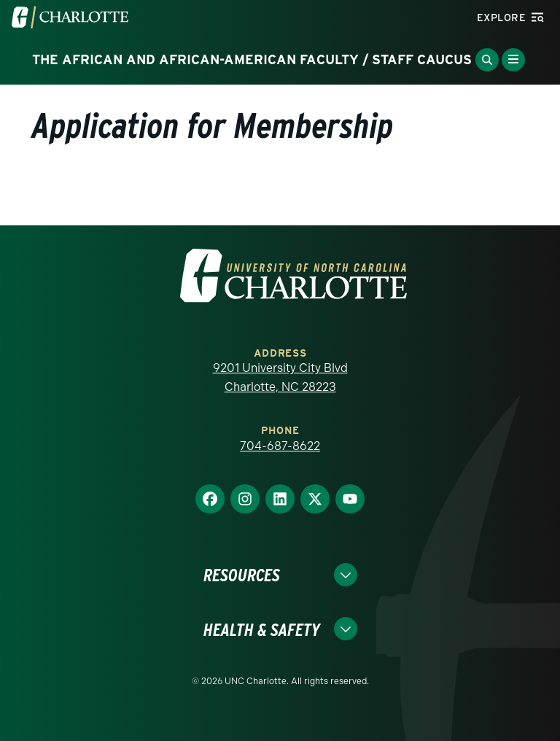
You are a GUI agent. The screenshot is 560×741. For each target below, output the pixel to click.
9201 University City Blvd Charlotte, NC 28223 (280, 377)
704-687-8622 (280, 446)
